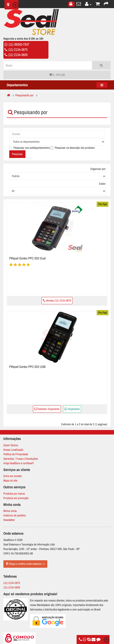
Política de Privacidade (16, 454)
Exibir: (103, 184)
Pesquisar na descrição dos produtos (72, 148)
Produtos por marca (14, 494)
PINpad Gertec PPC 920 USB (27, 367)
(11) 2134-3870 (18, 50)
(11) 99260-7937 (19, 44)
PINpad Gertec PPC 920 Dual (27, 258)
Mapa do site (10, 481)
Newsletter (9, 520)
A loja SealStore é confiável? (19, 463)
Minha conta (10, 511)
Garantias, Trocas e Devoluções (21, 459)
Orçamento (72, 409)
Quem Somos (11, 445)
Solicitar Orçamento (47, 409)
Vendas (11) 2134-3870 (57, 301)
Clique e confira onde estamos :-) (25, 564)
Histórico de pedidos (15, 515)
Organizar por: (98, 169)
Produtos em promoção (16, 498)
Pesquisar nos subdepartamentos (29, 148)
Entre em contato (13, 476)
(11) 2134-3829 (18, 55)
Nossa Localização (13, 450)
